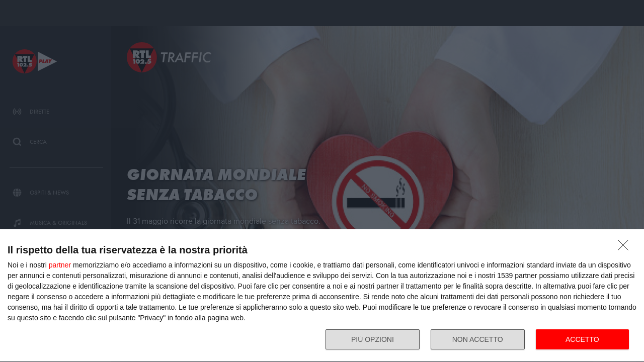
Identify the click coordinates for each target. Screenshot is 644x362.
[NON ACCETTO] (626, 248)
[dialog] (322, 296)
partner (60, 265)
